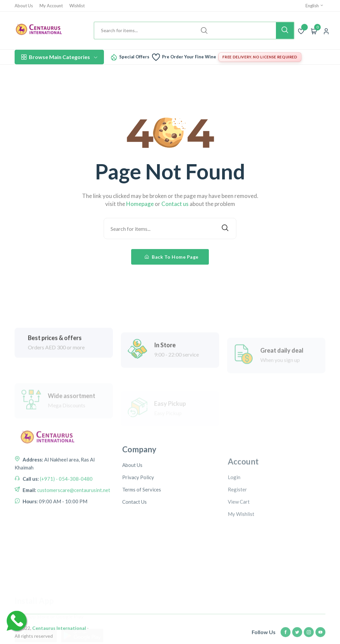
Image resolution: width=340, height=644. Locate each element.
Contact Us (134, 530)
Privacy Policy (138, 506)
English (315, 6)
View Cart (239, 536)
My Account (51, 6)
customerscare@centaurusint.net (73, 509)
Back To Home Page (172, 257)
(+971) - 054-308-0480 (66, 498)
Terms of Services (142, 518)
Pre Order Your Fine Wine (189, 57)
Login (234, 511)
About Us (24, 6)
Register (237, 523)
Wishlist (77, 6)
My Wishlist (241, 548)
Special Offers (134, 57)
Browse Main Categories (59, 57)
